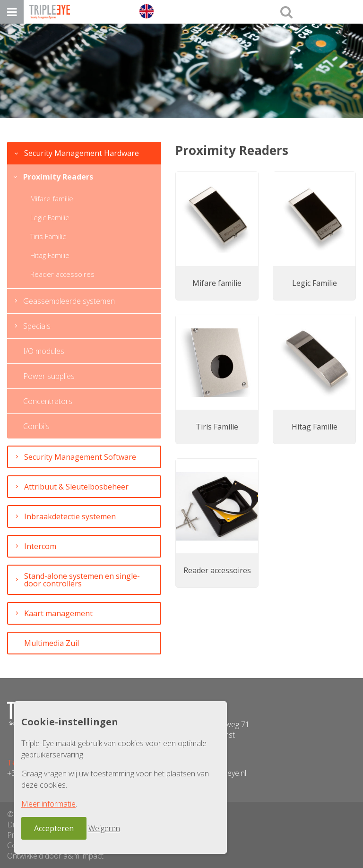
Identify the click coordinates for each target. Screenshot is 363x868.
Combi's (36, 426)
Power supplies (49, 376)
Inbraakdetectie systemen (70, 516)
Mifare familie (52, 198)
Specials (37, 326)
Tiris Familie (48, 236)
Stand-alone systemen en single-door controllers (82, 580)
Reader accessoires (62, 274)
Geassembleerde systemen (69, 301)
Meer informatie (48, 804)
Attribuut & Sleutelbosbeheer (76, 487)
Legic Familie (50, 217)
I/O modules (44, 351)
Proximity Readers (58, 177)
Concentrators (48, 401)
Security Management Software (80, 457)
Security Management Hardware (82, 153)
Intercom (40, 546)
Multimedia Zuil (52, 643)
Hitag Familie (50, 255)
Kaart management (58, 613)
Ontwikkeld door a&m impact (55, 856)
